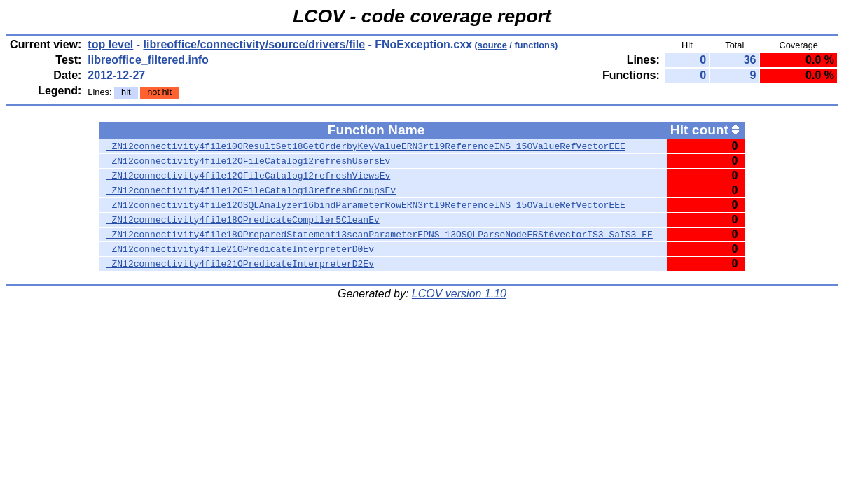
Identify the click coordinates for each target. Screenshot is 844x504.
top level (110, 44)
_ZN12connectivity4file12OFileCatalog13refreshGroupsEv (251, 190)
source (492, 45)
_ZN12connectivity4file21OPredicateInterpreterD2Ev (240, 264)
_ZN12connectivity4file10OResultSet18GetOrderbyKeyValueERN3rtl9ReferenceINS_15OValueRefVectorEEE (366, 146)
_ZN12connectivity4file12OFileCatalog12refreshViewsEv (249, 176)
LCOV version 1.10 (459, 294)
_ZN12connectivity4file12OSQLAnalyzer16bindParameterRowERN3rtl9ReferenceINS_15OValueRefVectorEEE (366, 205)
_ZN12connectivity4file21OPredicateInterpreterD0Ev (240, 249)
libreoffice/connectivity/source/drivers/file (254, 44)
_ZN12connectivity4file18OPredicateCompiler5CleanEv (243, 220)
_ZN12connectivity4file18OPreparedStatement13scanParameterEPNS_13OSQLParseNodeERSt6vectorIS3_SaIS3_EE (380, 234)
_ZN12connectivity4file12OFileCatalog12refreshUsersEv (249, 161)
